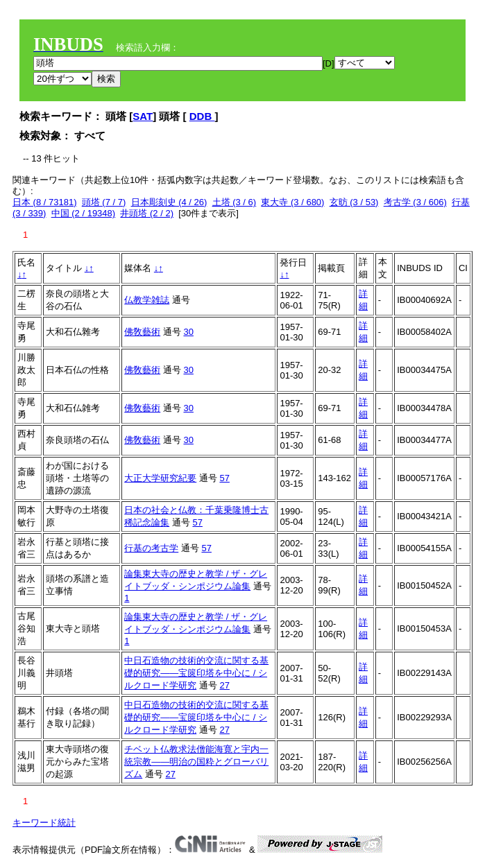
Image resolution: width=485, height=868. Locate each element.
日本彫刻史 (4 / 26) (169, 202)
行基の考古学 (151, 548)
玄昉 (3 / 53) (354, 202)
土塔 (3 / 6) (235, 202)
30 (188, 332)
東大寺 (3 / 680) (292, 202)
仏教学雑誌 (147, 300)
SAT (143, 116)
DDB (202, 116)
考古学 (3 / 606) (415, 202)
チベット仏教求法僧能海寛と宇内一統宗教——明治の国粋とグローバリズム (196, 762)
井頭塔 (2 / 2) (147, 213)
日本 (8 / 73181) (45, 202)
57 (224, 478)
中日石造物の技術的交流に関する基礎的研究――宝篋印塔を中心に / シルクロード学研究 (196, 673)
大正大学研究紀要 (160, 478)
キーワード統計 (44, 823)
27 (224, 685)
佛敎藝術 (142, 332)
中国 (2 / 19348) (84, 213)
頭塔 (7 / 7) (104, 202)
